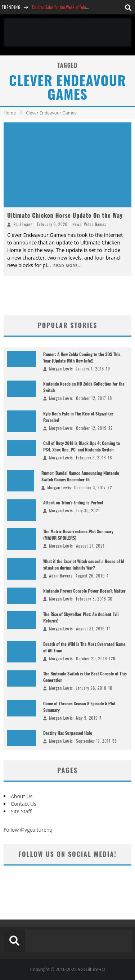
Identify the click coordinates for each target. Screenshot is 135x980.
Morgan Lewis (61, 369)
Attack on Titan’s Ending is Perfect (73, 502)
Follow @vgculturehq (28, 830)
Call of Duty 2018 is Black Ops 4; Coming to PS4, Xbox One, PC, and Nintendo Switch (82, 446)
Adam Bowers (61, 576)
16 (110, 458)
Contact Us (24, 804)
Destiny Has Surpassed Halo (68, 733)
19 (108, 369)
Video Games (95, 224)
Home (10, 113)
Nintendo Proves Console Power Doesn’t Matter (84, 591)
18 (110, 398)
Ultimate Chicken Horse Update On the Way (65, 215)
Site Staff (21, 811)
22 (111, 428)
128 (112, 658)
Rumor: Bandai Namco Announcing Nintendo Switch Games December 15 (80, 476)
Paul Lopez (23, 224)
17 (108, 629)
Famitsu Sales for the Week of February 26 (65, 7)
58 (115, 741)
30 (110, 599)
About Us (22, 796)
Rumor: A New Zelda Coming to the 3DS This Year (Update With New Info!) (82, 357)
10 (111, 688)
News (77, 224)
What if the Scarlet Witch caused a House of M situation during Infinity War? (84, 564)
